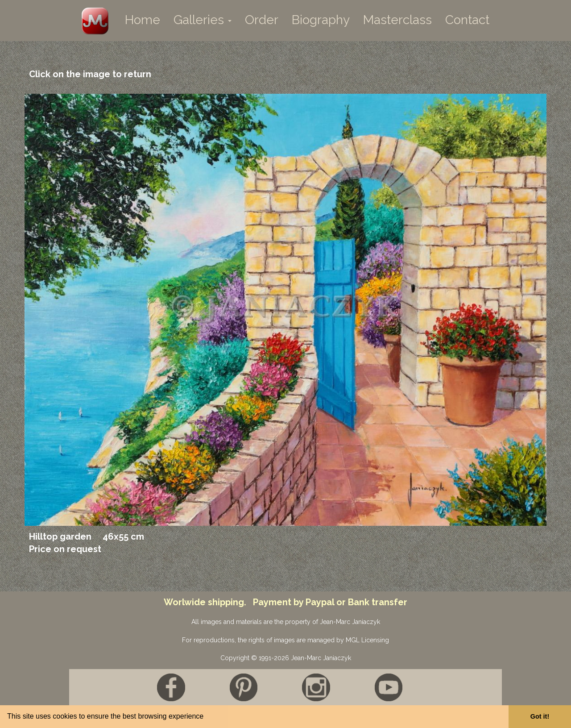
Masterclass (397, 20)
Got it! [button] (540, 716)
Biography (321, 20)
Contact (467, 20)
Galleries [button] (203, 20)
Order (262, 20)
